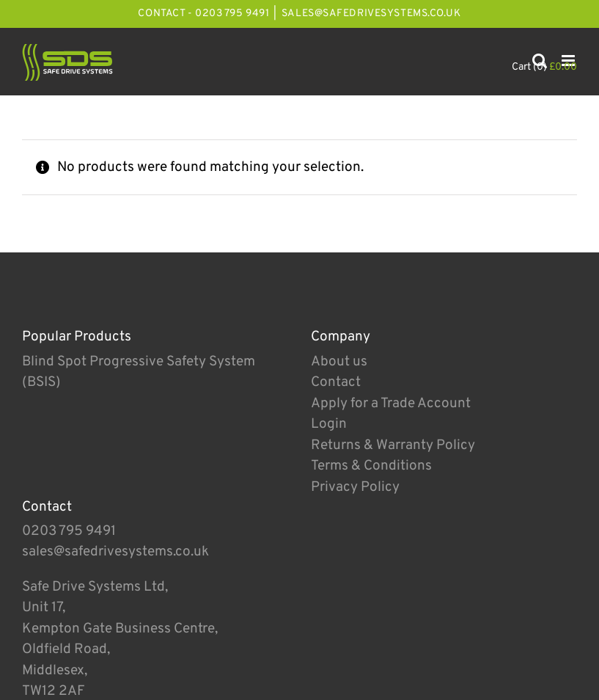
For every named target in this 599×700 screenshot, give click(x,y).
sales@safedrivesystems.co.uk (371, 14)
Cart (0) (544, 67)
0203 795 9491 (69, 531)
